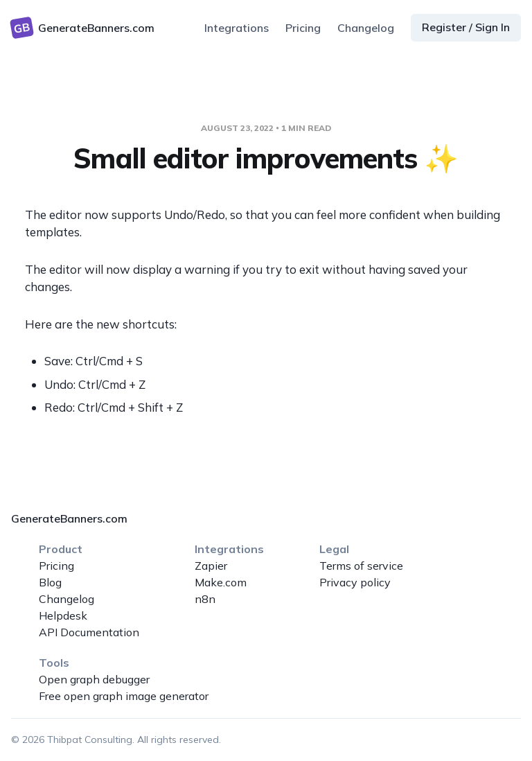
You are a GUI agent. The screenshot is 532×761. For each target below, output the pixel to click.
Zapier (211, 566)
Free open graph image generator (124, 696)
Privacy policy (355, 582)
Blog (50, 582)
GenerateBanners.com (69, 518)
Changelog (366, 28)
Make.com (221, 582)
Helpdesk (63, 615)
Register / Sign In (466, 27)
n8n (205, 599)
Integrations (237, 28)
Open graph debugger (94, 679)
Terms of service (361, 566)
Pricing (303, 28)
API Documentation (89, 632)
